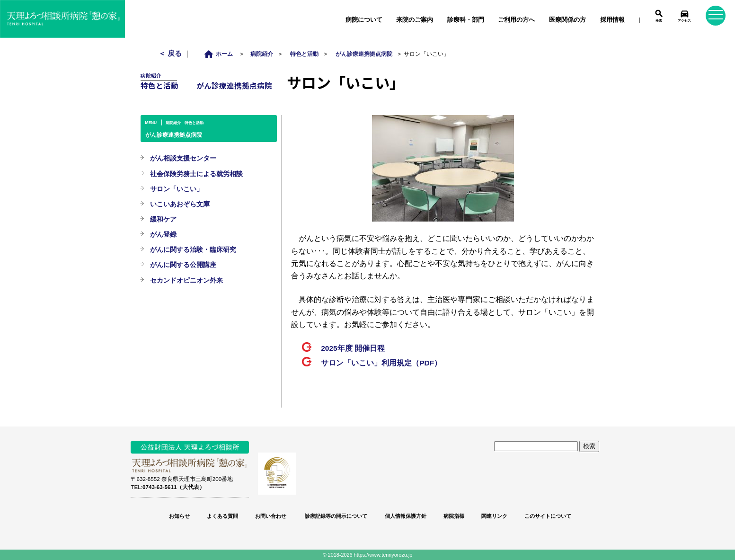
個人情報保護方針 (406, 516)
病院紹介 (262, 54)
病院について (364, 20)
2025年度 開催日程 (353, 348)
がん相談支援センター (183, 158)
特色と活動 (304, 54)
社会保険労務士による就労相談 (196, 174)
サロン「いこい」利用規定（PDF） (381, 363)
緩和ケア (163, 219)
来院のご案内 (415, 20)
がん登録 (163, 234)
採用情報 (612, 20)
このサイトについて (548, 516)
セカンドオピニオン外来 (186, 280)
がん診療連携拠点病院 (364, 54)
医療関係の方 (567, 20)
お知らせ (179, 516)
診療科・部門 (466, 20)
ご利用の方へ (516, 20)
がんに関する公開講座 (183, 265)
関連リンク (494, 516)
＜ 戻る (171, 53)
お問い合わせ (271, 516)
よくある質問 (222, 516)
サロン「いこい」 (177, 189)
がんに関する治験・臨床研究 (193, 249)
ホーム (221, 54)
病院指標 (454, 516)
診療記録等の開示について (335, 516)
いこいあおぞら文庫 (180, 204)
